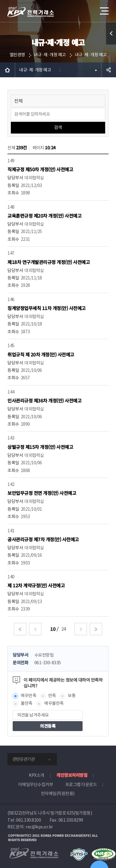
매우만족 (28, 696)
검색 (58, 127)
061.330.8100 (28, 820)
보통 (72, 696)
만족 (52, 696)
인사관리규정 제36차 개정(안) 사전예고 (44, 400)
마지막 (96, 629)
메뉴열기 (104, 9)
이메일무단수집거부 (36, 785)
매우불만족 (54, 703)
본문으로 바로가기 (0, 0)
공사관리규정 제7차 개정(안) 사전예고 (43, 539)
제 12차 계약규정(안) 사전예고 (36, 585)
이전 (35, 629)
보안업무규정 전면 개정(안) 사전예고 (42, 493)
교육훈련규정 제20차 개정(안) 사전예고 (44, 216)
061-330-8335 (48, 663)
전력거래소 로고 (31, 12)
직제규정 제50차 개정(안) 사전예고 (40, 169)
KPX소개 (37, 775)
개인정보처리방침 (72, 775)
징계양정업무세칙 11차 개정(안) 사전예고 (47, 308)
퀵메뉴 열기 (111, 44)
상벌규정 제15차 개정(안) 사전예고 (40, 447)
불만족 (27, 703)
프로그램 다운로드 (81, 785)
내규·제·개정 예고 (50, 55)
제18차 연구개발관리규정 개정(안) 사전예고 (49, 262)
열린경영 (17, 55)
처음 (20, 629)
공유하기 (109, 70)
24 (64, 629)
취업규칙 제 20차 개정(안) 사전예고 (41, 354)
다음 (81, 629)
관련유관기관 (24, 759)
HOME (7, 70)
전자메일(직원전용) (58, 794)
